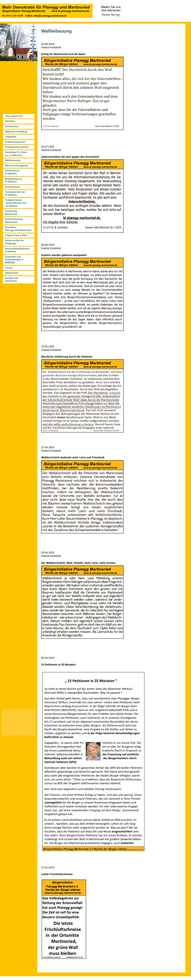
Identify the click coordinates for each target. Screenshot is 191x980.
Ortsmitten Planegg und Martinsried (17, 229)
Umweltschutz (12, 187)
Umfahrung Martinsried (10, 213)
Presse (9, 268)
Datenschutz (12, 273)
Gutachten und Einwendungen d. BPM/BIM (14, 260)
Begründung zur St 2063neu (13, 180)
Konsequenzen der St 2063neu (14, 193)
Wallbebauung (13, 160)
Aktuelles (10, 121)
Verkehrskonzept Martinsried (13, 221)
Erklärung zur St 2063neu (12, 172)
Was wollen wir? (14, 116)
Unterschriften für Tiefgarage (14, 242)
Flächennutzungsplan (17, 166)
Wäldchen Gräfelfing (16, 132)
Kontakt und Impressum (11, 280)
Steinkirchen (12, 126)
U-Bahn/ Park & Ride (16, 235)
